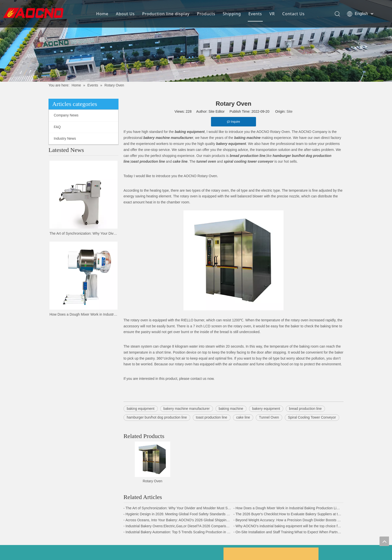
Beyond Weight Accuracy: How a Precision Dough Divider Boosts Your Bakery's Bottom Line (288, 520)
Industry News (65, 138)
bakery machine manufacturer (187, 409)
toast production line (212, 417)
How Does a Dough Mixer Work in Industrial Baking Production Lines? (83, 314)
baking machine (231, 409)
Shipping (231, 14)
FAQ (57, 127)
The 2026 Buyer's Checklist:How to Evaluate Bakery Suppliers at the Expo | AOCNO (288, 514)
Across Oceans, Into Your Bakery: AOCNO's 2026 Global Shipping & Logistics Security (178, 520)
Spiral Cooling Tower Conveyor (312, 417)
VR (272, 14)
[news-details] (196, 41)
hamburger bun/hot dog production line (157, 417)
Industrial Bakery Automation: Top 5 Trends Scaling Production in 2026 (178, 532)
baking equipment (141, 409)
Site (289, 111)
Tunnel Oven (269, 417)
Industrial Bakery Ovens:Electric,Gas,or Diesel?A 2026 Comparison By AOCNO (178, 526)
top (384, 541)
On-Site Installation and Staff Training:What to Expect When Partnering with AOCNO (288, 532)
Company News (66, 115)
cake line (243, 417)
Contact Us (293, 14)
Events (255, 14)
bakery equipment (266, 409)
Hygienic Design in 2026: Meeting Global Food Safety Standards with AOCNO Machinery (178, 514)
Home (102, 14)
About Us (125, 14)
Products (206, 14)
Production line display (165, 14)
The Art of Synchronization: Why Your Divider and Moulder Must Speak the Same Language (83, 233)
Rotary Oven (153, 481)
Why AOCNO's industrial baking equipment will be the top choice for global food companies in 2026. (288, 526)
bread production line (305, 409)
